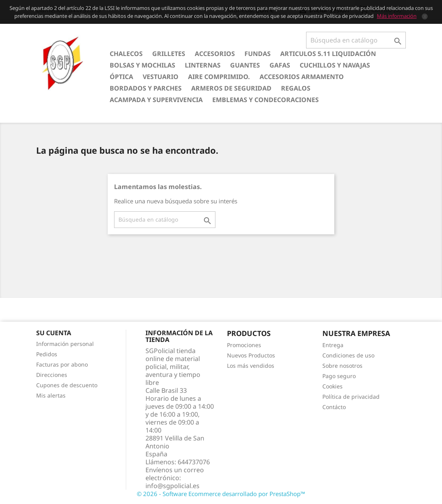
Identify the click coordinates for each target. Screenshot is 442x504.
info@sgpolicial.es (173, 486)
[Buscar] (356, 40)
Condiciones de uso (348, 355)
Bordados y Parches (146, 88)
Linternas (203, 65)
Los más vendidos (251, 366)
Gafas (280, 65)
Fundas (258, 54)
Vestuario (161, 77)
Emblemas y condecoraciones (266, 100)
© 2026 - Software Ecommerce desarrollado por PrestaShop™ (221, 494)
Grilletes (169, 54)
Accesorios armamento (302, 77)
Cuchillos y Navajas (335, 65)
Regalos (296, 88)
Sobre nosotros (342, 366)
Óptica (121, 77)
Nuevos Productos (251, 355)
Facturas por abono (62, 364)
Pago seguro (339, 376)
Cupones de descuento (67, 385)
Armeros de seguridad (231, 88)
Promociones (244, 345)
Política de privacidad (351, 397)
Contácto (334, 407)
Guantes (245, 65)
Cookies (332, 386)
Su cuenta (54, 333)
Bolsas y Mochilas (142, 65)
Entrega (333, 345)
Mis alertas (51, 395)
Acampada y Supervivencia (156, 100)
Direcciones (52, 375)
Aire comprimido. (219, 77)
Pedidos (47, 354)
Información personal (65, 344)
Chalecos (126, 54)
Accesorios (215, 54)
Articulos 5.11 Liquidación (328, 54)
